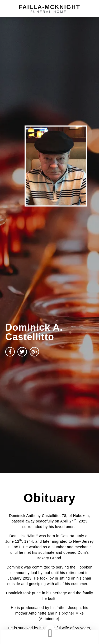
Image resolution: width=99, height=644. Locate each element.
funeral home (49, 12)
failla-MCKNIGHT (49, 7)
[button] (50, 633)
